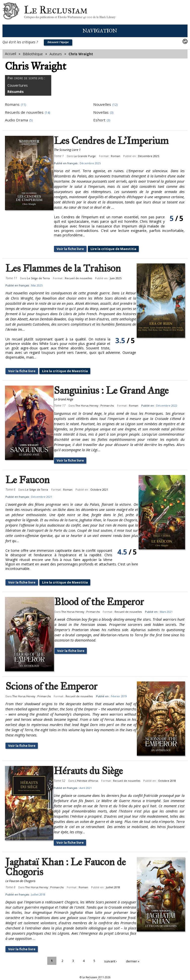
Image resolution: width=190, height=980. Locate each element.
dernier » (133, 962)
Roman (120, 156)
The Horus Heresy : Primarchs (100, 406)
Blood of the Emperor (104, 603)
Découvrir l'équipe (58, 42)
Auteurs (56, 54)
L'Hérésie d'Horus (92, 782)
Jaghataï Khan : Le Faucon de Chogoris (66, 868)
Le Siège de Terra (38, 279)
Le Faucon (27, 481)
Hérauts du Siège (93, 772)
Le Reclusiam (11, 12)
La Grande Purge (90, 156)
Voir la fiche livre (76, 249)
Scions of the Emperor (51, 687)
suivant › (111, 962)
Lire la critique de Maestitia (123, 249)
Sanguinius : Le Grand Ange (116, 391)
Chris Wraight (81, 54)
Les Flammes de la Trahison (63, 269)
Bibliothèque (33, 54)
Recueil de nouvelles (78, 279)
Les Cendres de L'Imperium (116, 141)
